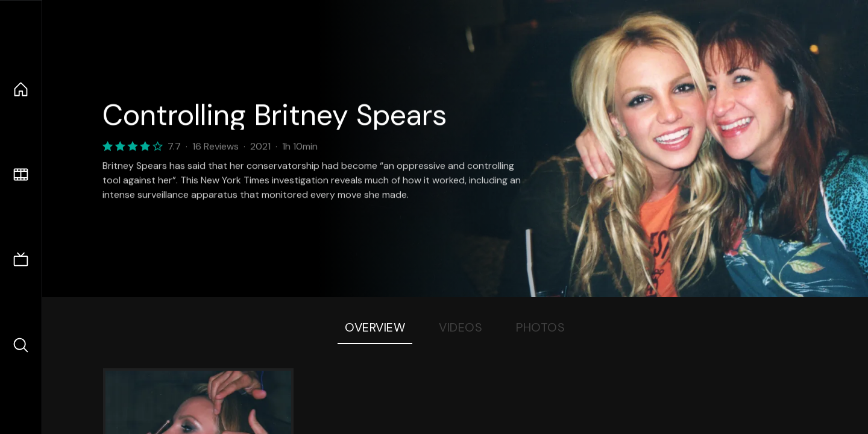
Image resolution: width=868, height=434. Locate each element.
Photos (540, 327)
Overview (375, 327)
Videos (461, 327)
